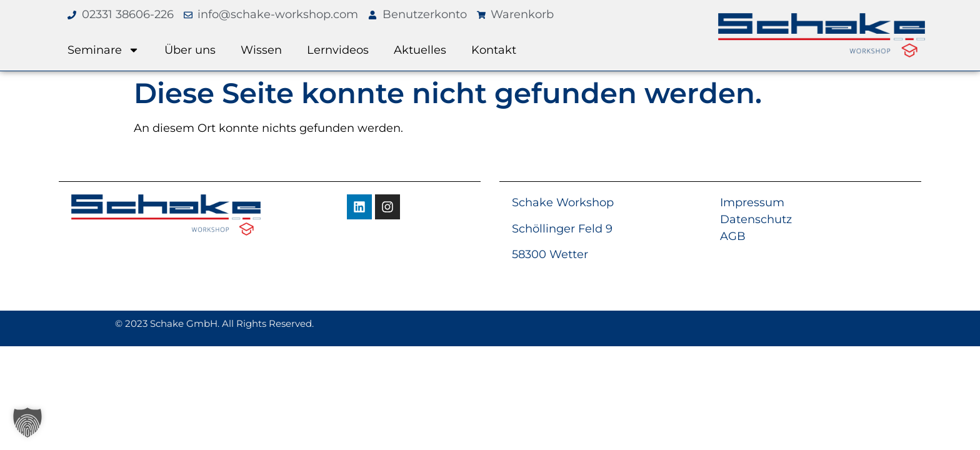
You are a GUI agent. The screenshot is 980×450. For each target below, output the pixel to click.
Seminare (103, 50)
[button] (27, 422)
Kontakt (494, 50)
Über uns (190, 50)
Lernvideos (338, 50)
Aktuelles (420, 50)
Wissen (261, 50)
